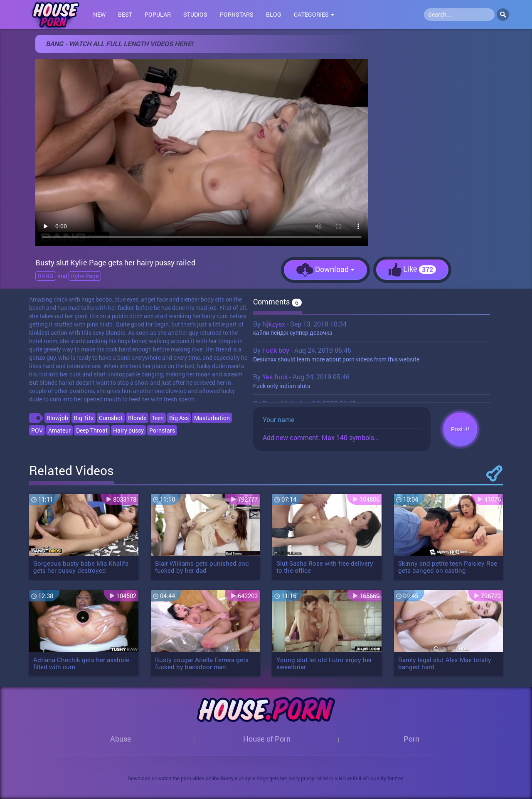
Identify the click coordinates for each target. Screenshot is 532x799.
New (99, 14)
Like (412, 270)
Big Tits (84, 418)
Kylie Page (85, 276)
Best (125, 14)
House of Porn (267, 739)
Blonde (137, 418)
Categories (314, 14)
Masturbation (212, 418)
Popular (158, 14)
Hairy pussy (128, 430)
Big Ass (179, 418)
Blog (274, 14)
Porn (411, 739)
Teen (158, 418)
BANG (46, 276)
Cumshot (111, 418)
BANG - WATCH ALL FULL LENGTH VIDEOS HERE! (119, 43)
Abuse (121, 739)
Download (325, 270)
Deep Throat (92, 430)
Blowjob (57, 418)
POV (37, 430)
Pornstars (237, 14)
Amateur (59, 430)
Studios (195, 14)
